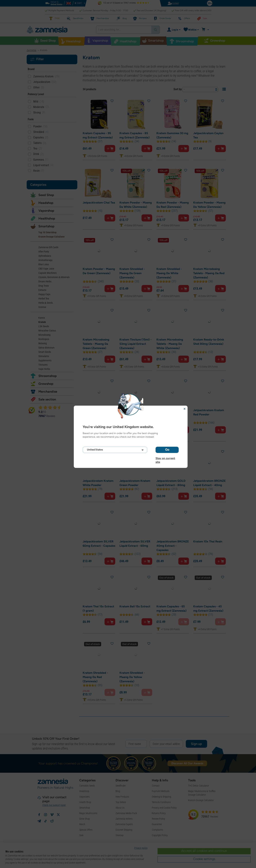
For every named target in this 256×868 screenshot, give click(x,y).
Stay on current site (165, 458)
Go (167, 450)
